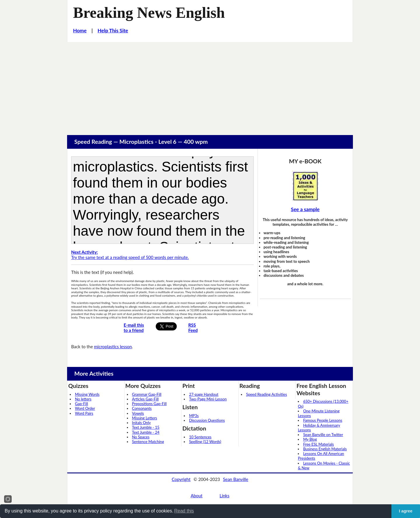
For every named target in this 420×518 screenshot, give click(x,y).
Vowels (138, 413)
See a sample (305, 209)
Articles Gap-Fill (145, 399)
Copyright (181, 479)
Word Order (85, 408)
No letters (83, 399)
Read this (184, 511)
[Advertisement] (210, 86)
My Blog (310, 439)
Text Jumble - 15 (146, 427)
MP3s (194, 416)
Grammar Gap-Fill (147, 394)
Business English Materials (325, 449)
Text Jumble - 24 (146, 432)
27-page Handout (204, 394)
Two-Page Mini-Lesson (208, 399)
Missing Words (87, 394)
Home (80, 30)
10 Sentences (200, 437)
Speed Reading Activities (267, 394)
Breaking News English (149, 13)
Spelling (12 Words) (205, 442)
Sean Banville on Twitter (323, 435)
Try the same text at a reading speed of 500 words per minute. (130, 255)
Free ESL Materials (318, 444)
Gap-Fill (82, 404)
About (197, 496)
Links (225, 496)
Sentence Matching (148, 442)
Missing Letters (145, 418)
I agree (406, 511)
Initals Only (141, 423)
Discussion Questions (207, 420)
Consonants (142, 408)
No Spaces (141, 437)
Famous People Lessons (323, 420)
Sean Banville (236, 479)
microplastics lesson (113, 346)
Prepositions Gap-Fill (149, 404)
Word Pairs (84, 413)
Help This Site (113, 30)
